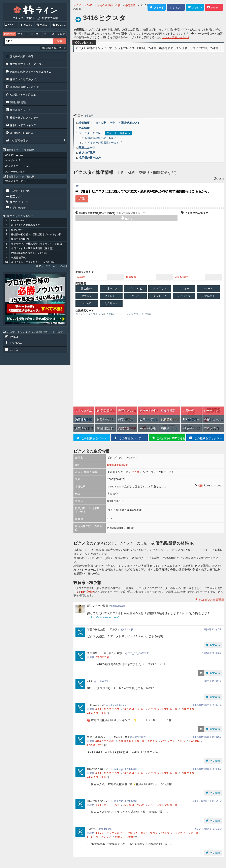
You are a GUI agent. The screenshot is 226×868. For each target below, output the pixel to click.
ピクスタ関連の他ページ (176, 37)
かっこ (136, 296)
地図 (200, 486)
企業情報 (84, 128)
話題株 (81, 277)
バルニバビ (136, 288)
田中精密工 (208, 296)
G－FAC (208, 288)
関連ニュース (87, 148)
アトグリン (160, 288)
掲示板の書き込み (90, 158)
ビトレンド (111, 296)
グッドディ (160, 296)
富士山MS (87, 288)
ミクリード (111, 303)
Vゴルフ (87, 296)
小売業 (136, 472)
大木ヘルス (111, 288)
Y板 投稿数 (181, 277)
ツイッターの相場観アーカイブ (103, 143)
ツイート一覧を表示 (118, 133)
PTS (76, 592)
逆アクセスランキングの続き (52, 266)
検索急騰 (131, 277)
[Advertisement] (149, 82)
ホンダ (87, 303)
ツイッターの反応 (90, 133)
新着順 (211, 600)
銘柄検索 (9, 34)
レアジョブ (184, 296)
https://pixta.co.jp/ (117, 465)
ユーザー (36, 34)
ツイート (23, 34)
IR (82, 592)
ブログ (61, 34)
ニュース (49, 34)
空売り (90, 592)
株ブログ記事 (87, 153)
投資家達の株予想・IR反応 (101, 138)
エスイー (184, 288)
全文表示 (214, 645)
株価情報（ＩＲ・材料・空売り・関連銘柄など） (109, 123)
